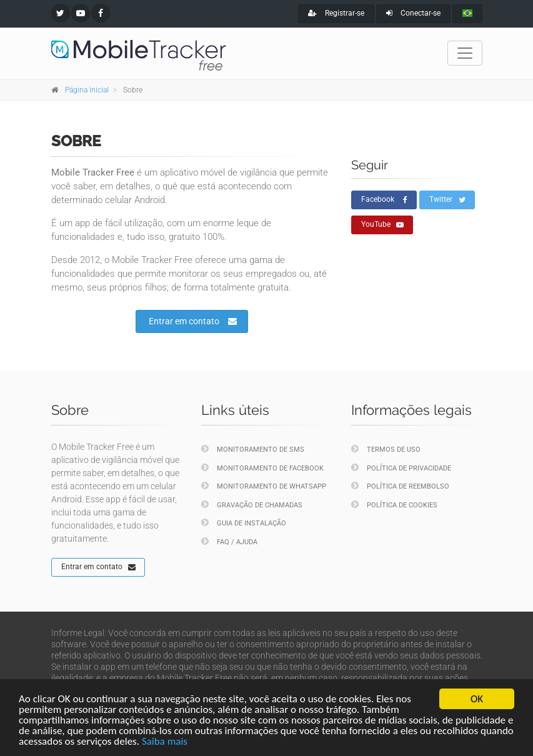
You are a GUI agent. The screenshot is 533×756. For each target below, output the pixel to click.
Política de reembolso (400, 486)
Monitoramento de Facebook (262, 468)
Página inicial (87, 90)
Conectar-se (413, 13)
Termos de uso (386, 449)
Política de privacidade (401, 468)
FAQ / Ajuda (229, 541)
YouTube (382, 225)
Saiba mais (165, 742)
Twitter (447, 200)
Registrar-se (336, 13)
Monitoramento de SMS (253, 449)
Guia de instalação (244, 523)
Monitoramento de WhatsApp (264, 486)
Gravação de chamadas (252, 505)
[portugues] (467, 14)
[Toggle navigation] (465, 53)
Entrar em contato (193, 321)
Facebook (384, 200)
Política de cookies (394, 505)
